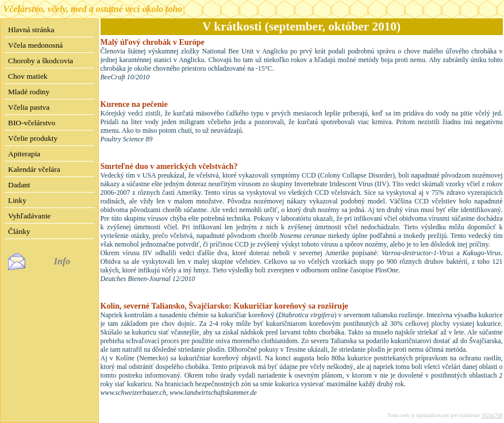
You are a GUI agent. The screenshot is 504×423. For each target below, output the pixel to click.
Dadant (19, 185)
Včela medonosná (35, 45)
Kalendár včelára (34, 169)
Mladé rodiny (29, 92)
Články (19, 231)
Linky (17, 200)
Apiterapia (24, 154)
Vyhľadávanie (29, 216)
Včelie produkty (33, 138)
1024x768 (492, 416)
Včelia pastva (29, 107)
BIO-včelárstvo (32, 123)
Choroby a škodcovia (41, 61)
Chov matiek (28, 76)
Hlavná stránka (31, 30)
